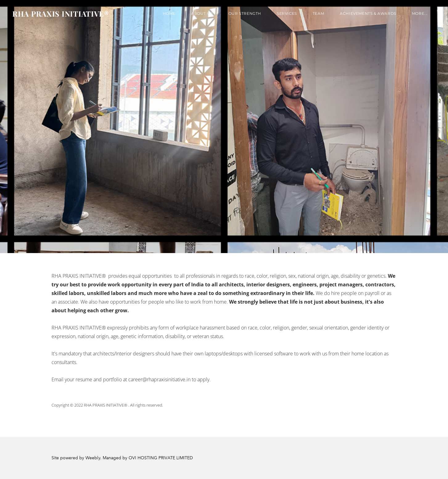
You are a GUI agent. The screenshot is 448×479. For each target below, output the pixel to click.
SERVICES (287, 13)
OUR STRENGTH (245, 13)
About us (202, 13)
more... (420, 13)
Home (169, 13)
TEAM (318, 13)
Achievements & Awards (368, 13)
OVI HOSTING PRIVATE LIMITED (161, 458)
